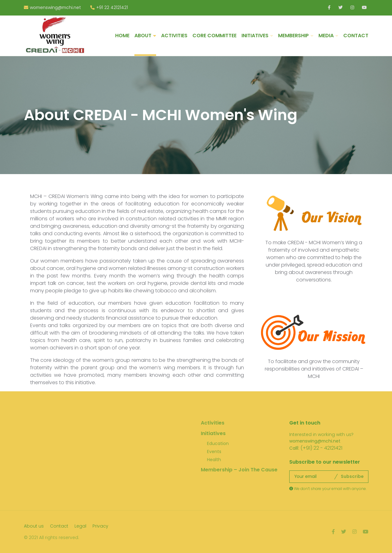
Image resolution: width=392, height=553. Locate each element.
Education (218, 443)
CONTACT (356, 36)
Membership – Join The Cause (239, 470)
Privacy (100, 526)
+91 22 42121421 (112, 8)
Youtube (364, 8)
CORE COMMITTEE (214, 36)
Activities (213, 423)
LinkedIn (330, 8)
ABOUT (143, 36)
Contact (59, 526)
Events (214, 452)
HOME (122, 36)
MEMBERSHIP (293, 36)
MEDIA (326, 36)
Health (214, 460)
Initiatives (213, 433)
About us (34, 526)
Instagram (353, 8)
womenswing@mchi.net (55, 8)
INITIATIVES (255, 36)
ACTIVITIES (174, 36)
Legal (80, 526)
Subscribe (352, 476)
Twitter (341, 8)
